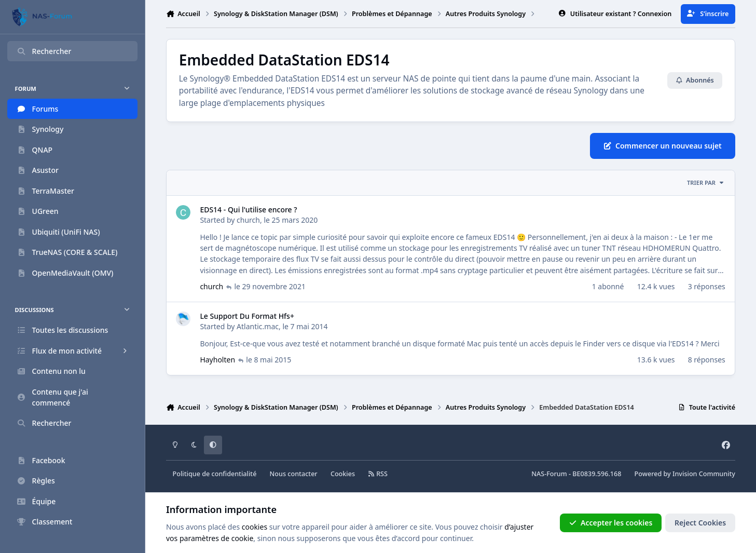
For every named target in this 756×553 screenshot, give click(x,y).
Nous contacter (294, 474)
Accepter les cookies (611, 523)
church (248, 220)
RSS (378, 474)
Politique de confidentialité (215, 474)
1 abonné (608, 286)
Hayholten (217, 360)
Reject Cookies (700, 523)
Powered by (685, 474)
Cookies (343, 474)
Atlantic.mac (258, 326)
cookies (255, 527)
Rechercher (44, 51)
